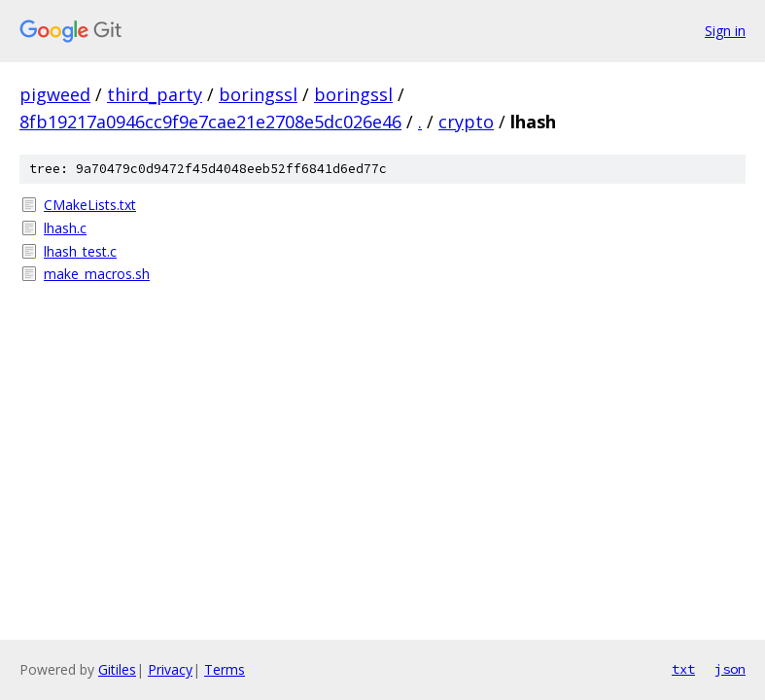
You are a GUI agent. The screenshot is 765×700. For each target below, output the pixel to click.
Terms (225, 669)
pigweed (55, 94)
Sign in (725, 31)
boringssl (258, 94)
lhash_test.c (80, 251)
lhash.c (65, 228)
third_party (155, 94)
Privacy (170, 669)
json (730, 669)
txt (683, 669)
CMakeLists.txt (90, 205)
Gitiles (117, 669)
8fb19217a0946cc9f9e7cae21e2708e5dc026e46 (210, 122)
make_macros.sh (97, 274)
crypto (466, 122)
